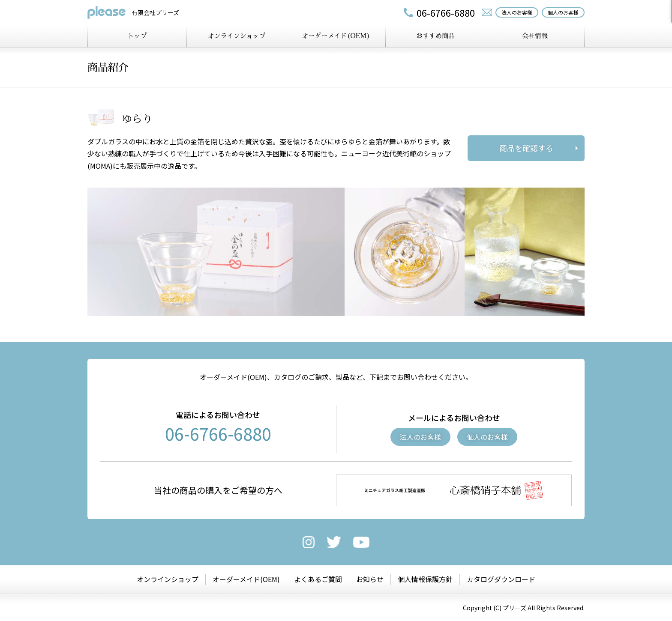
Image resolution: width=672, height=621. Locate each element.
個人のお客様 (487, 437)
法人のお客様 (420, 437)
